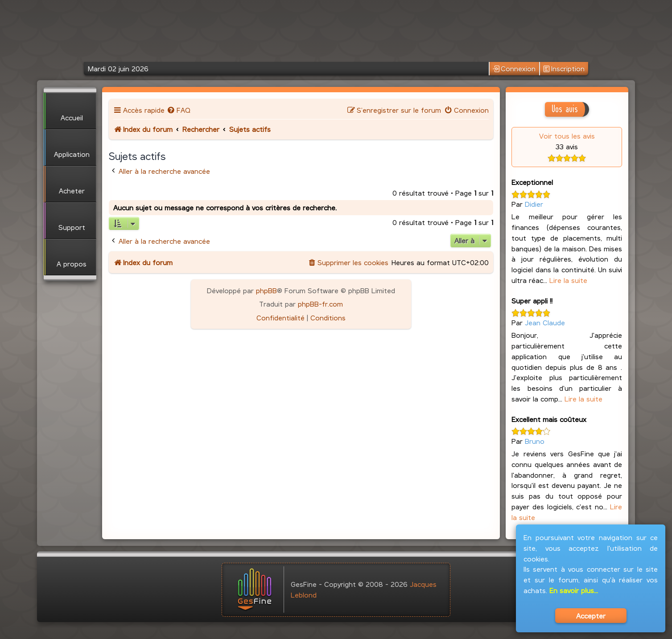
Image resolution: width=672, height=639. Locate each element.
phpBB (266, 290)
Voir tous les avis (567, 136)
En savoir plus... (574, 590)
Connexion (514, 69)
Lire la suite (568, 280)
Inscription (564, 69)
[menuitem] (179, 110)
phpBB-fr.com (320, 304)
